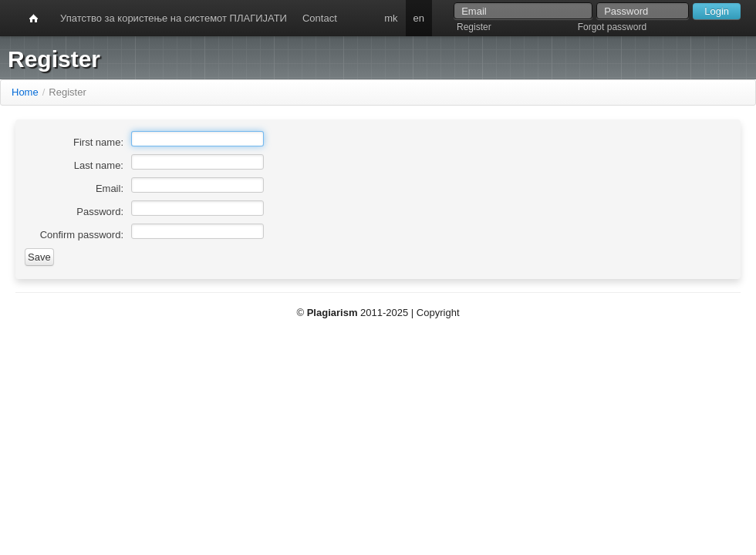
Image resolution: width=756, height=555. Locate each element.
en (419, 18)
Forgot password (612, 27)
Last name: (99, 165)
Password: (100, 212)
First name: (98, 142)
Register (474, 27)
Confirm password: (82, 235)
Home (25, 92)
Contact (320, 18)
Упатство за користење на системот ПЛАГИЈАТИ (174, 18)
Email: (110, 188)
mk (391, 18)
